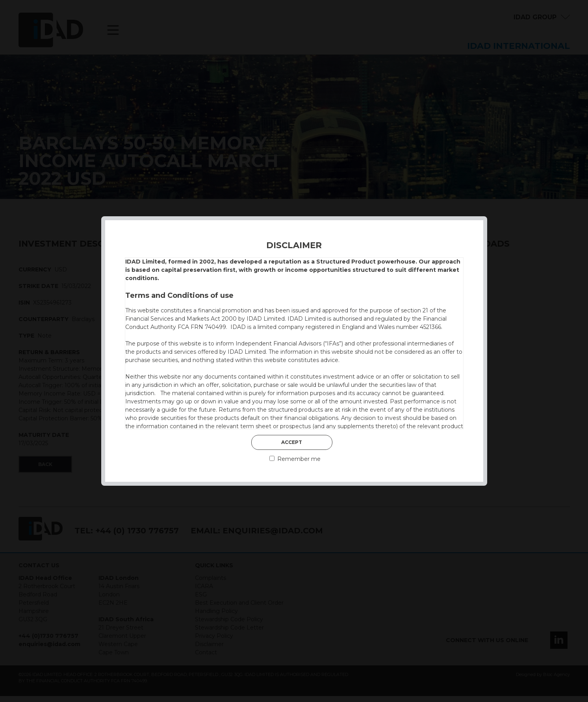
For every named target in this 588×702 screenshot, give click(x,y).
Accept (292, 442)
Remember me (295, 459)
